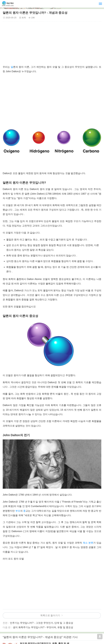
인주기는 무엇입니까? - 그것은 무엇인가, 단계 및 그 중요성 (42, 623)
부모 (18, 511)
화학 (24, 18)
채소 (85, 543)
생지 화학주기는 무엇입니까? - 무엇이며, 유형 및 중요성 (43, 627)
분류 (91, 543)
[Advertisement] (52, 44)
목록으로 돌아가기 (50, 615)
